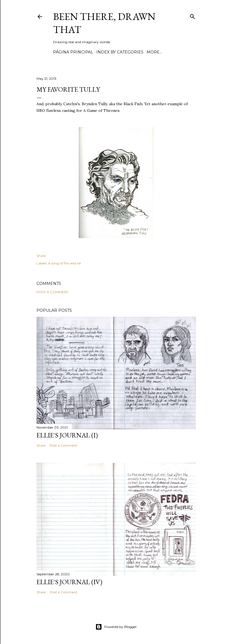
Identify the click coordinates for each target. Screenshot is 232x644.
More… (154, 52)
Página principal (73, 52)
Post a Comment (52, 292)
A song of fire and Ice (64, 263)
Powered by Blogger (116, 627)
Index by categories (120, 52)
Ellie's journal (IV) (69, 582)
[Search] (192, 15)
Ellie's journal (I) (67, 435)
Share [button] (41, 256)
